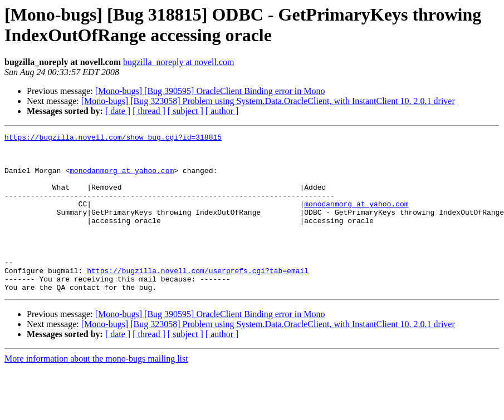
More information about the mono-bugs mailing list (96, 390)
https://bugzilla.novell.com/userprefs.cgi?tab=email (198, 299)
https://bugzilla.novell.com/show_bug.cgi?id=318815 (113, 139)
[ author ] (222, 111)
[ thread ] (149, 111)
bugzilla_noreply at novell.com (179, 62)
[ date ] (118, 111)
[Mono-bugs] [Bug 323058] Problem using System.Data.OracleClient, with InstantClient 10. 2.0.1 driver (268, 101)
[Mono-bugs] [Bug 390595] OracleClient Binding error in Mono (210, 91)
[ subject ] (185, 111)
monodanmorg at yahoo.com (122, 179)
